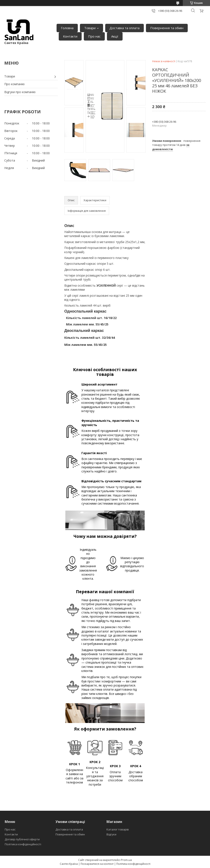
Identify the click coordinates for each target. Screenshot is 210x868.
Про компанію (14, 84)
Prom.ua (126, 860)
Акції (115, 36)
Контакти (70, 36)
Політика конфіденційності (23, 844)
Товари (90, 28)
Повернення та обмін (167, 28)
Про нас (94, 36)
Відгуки (111, 834)
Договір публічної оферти (22, 839)
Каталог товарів (118, 829)
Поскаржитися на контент (97, 864)
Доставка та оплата (124, 28)
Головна (67, 28)
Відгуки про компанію (20, 92)
